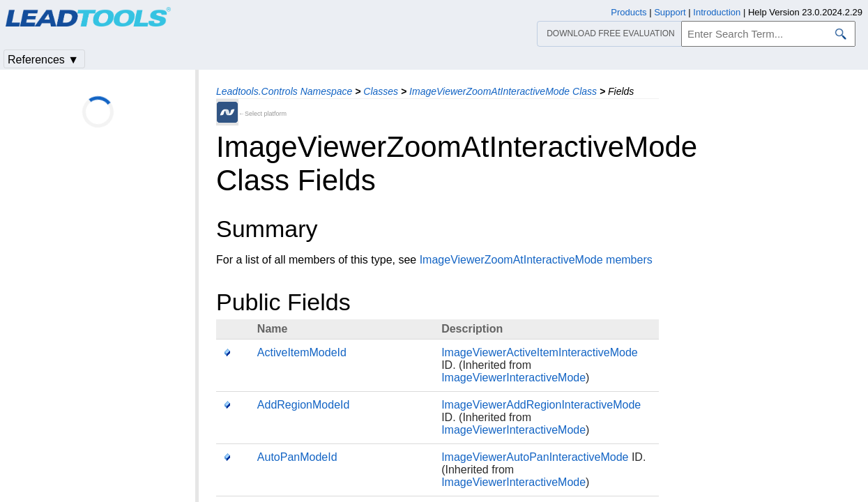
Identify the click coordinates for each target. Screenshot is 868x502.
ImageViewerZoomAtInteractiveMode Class (503, 91)
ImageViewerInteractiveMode (513, 378)
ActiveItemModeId (302, 352)
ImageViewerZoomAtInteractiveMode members (536, 260)
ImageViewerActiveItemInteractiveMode (540, 352)
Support (670, 12)
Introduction (717, 12)
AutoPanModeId (297, 457)
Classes (381, 91)
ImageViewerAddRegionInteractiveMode (541, 405)
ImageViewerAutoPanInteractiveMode (535, 457)
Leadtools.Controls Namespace (284, 91)
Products (629, 12)
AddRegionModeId (304, 405)
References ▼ (43, 60)
